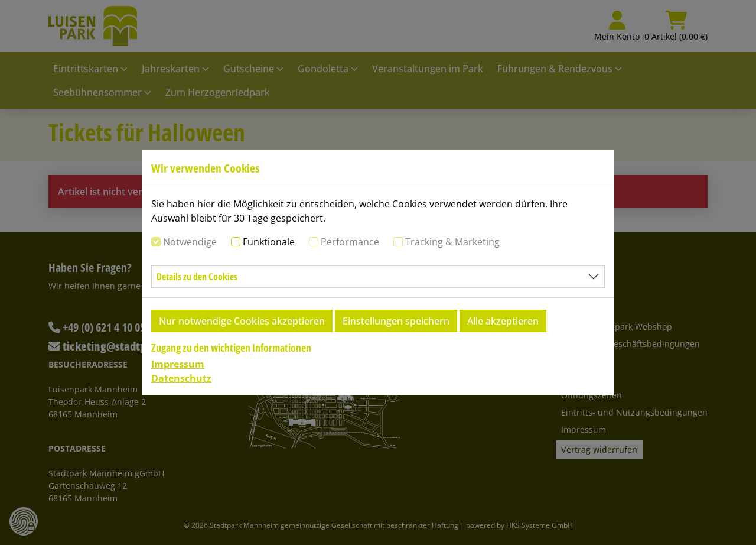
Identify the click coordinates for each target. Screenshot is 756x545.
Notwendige (190, 242)
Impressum (178, 364)
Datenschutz (181, 378)
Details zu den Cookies (197, 277)
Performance (350, 242)
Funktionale (269, 242)
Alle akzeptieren (503, 321)
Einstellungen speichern (396, 321)
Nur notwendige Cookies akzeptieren (242, 321)
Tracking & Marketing (452, 242)
